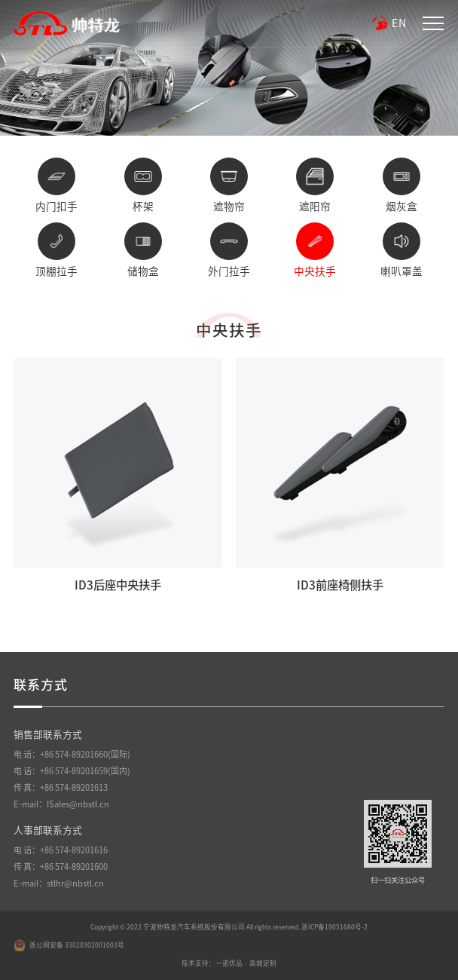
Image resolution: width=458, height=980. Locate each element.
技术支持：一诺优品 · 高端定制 (229, 963)
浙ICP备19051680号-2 (334, 927)
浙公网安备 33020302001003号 (69, 945)
